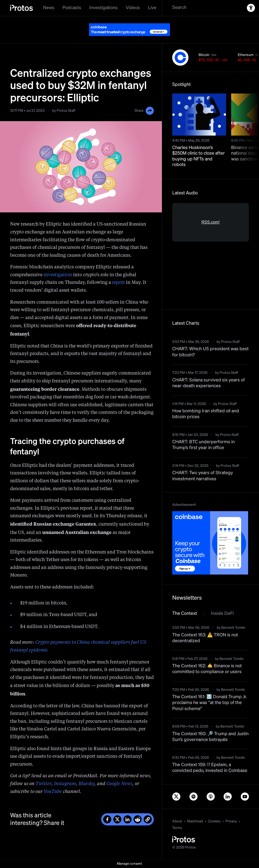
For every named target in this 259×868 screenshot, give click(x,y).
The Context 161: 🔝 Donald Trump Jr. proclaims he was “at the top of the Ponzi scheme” (210, 703)
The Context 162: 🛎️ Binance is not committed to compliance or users (207, 669)
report (118, 283)
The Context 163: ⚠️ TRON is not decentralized (205, 638)
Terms (177, 828)
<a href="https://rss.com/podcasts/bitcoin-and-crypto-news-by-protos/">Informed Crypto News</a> (211, 251)
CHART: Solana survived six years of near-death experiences (209, 383)
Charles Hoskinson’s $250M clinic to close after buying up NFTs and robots (199, 156)
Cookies (214, 821)
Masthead (195, 821)
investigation (58, 275)
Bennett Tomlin (233, 628)
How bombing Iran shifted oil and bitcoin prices (206, 414)
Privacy (231, 821)
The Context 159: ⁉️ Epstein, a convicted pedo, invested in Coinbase (210, 768)
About (177, 821)
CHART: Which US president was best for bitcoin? (210, 352)
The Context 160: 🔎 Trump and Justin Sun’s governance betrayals (210, 737)
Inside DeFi (222, 614)
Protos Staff (66, 111)
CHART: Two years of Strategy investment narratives (203, 476)
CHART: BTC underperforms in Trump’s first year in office (203, 445)
